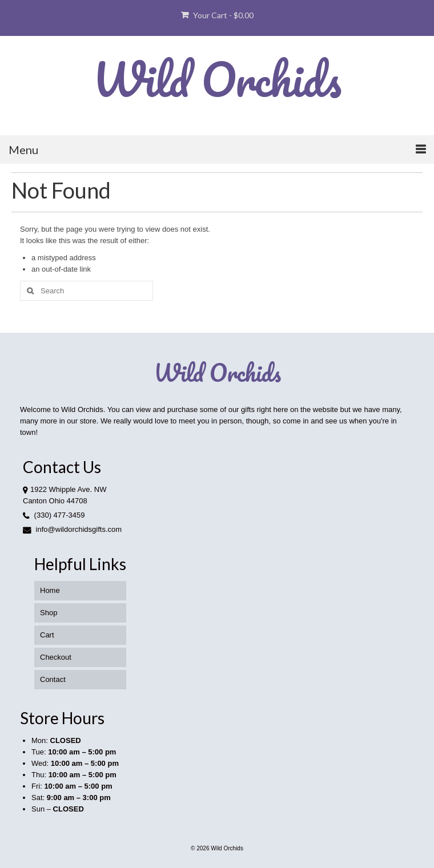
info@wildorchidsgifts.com (72, 529)
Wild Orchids (217, 79)
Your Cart (217, 15)
